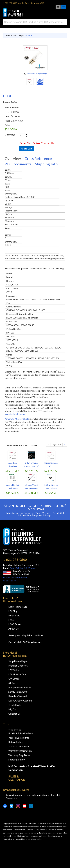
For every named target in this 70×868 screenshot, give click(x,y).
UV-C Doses (15, 624)
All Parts (13, 683)
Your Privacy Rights (19, 738)
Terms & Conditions (19, 746)
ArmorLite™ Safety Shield (17, 419)
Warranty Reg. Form (19, 755)
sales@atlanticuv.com (15, 414)
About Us (14, 629)
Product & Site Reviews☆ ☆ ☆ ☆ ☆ (15, 579)
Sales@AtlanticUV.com (22, 568)
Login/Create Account (20, 700)
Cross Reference (38, 158)
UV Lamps (14, 679)
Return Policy (16, 742)
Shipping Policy (17, 759)
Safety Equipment (18, 692)
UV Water (14, 670)
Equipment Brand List (20, 687)
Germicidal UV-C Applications (25, 642)
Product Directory (18, 666)
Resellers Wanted (18, 696)
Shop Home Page (18, 661)
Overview (13, 158)
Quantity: (10, 135)
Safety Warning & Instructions (26, 635)
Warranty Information (20, 751)
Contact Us (14, 714)
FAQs (11, 620)
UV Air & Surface (17, 674)
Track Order (15, 705)
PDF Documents (18, 164)
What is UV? (15, 615)
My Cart (13, 709)
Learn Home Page (18, 607)
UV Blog (13, 611)
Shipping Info (46, 164)
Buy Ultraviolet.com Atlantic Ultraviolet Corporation (26, 12)
